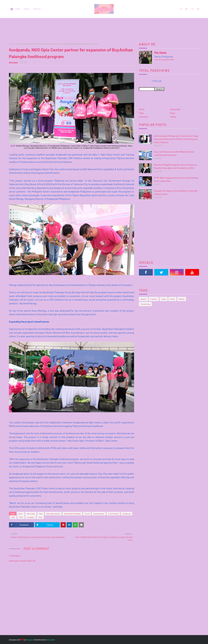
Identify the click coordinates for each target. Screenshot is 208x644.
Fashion (154, 299)
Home (18, 9)
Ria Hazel (13, 63)
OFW (21, 517)
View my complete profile (164, 60)
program (31, 517)
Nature (182, 299)
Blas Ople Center (53, 514)
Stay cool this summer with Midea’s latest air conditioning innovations (174, 153)
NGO (13, 517)
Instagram (144, 117)
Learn (164, 299)
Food (87, 514)
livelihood (127, 514)
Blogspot (30, 640)
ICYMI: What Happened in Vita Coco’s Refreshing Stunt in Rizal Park (176, 179)
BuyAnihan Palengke (72, 514)
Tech (18, 44)
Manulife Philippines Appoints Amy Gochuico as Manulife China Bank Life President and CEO (175, 166)
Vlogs (172, 113)
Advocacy (31, 514)
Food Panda (113, 514)
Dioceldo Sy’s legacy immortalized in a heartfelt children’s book (176, 192)
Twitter (173, 117)
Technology (145, 304)
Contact (37, 9)
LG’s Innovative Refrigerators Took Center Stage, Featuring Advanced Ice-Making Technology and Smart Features (176, 139)
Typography (175, 109)
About (27, 9)
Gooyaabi (51, 640)
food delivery (99, 514)
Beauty (143, 299)
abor (21, 514)
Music (172, 299)
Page (141, 113)
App (41, 514)
